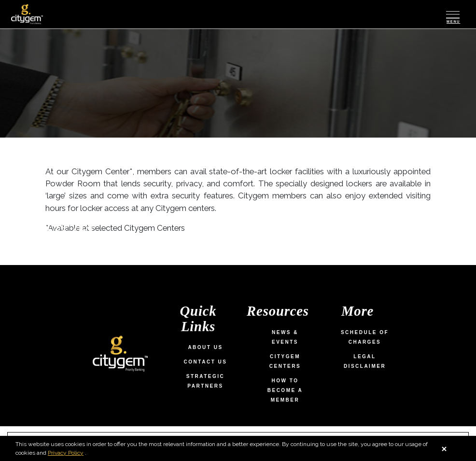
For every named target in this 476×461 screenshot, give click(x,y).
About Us (205, 347)
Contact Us (206, 362)
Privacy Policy (72, 453)
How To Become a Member (285, 390)
